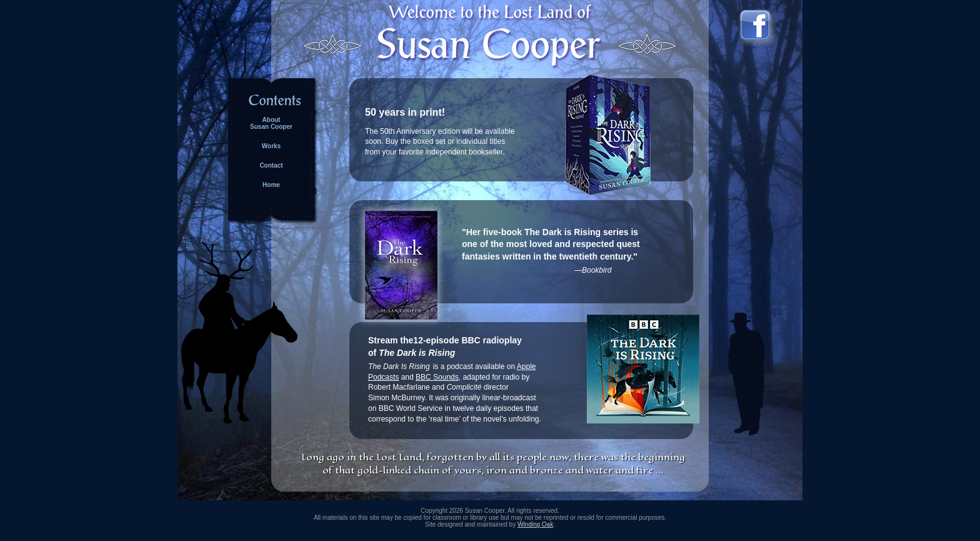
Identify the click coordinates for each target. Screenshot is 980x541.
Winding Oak (535, 524)
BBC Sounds (437, 377)
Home (271, 185)
